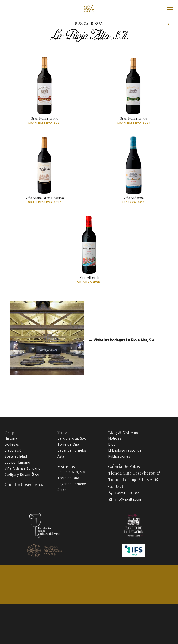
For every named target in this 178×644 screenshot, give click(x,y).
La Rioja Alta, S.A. (72, 438)
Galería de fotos (124, 466)
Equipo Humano (17, 462)
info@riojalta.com (125, 499)
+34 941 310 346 (124, 493)
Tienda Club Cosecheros (134, 473)
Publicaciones (119, 456)
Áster (62, 456)
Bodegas (12, 444)
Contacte (117, 486)
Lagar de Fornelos (72, 450)
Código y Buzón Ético (22, 474)
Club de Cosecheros (24, 485)
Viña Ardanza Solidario (23, 468)
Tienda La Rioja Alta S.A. (133, 480)
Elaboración (14, 450)
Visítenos (66, 466)
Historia (11, 438)
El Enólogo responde (125, 450)
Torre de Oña (167, 24)
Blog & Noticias (123, 433)
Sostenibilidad (16, 456)
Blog (112, 444)
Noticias (115, 438)
